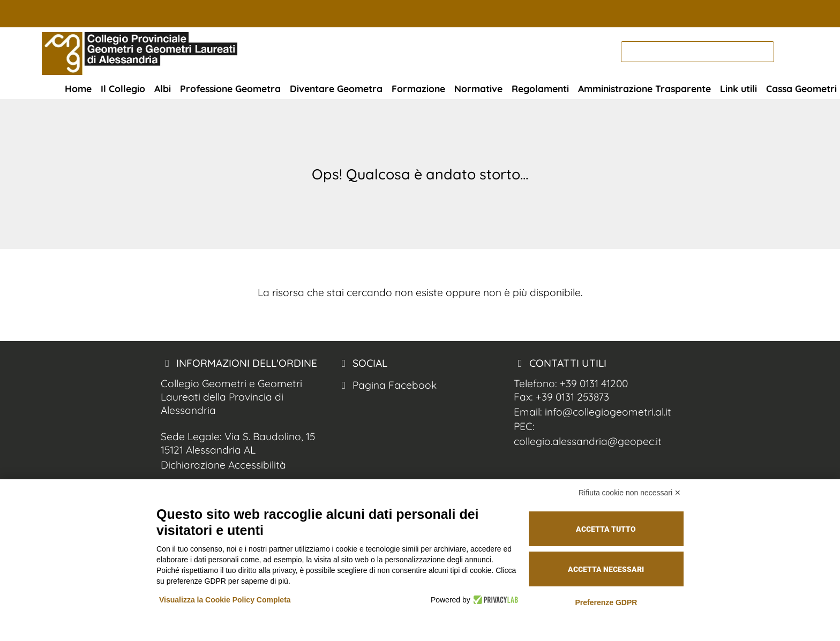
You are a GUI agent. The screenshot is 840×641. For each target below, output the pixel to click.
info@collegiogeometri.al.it (608, 412)
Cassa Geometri (801, 88)
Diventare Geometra (336, 88)
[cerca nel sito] (787, 52)
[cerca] (697, 52)
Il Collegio (123, 88)
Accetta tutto (606, 529)
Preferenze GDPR (606, 602)
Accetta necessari (606, 569)
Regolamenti (540, 88)
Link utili (738, 88)
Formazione (418, 88)
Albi (163, 88)
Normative (478, 88)
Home (78, 88)
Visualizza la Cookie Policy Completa (225, 600)
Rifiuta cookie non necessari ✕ (630, 493)
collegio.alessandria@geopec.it (588, 441)
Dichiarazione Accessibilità (223, 465)
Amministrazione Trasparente (644, 88)
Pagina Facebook (387, 385)
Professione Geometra (230, 88)
